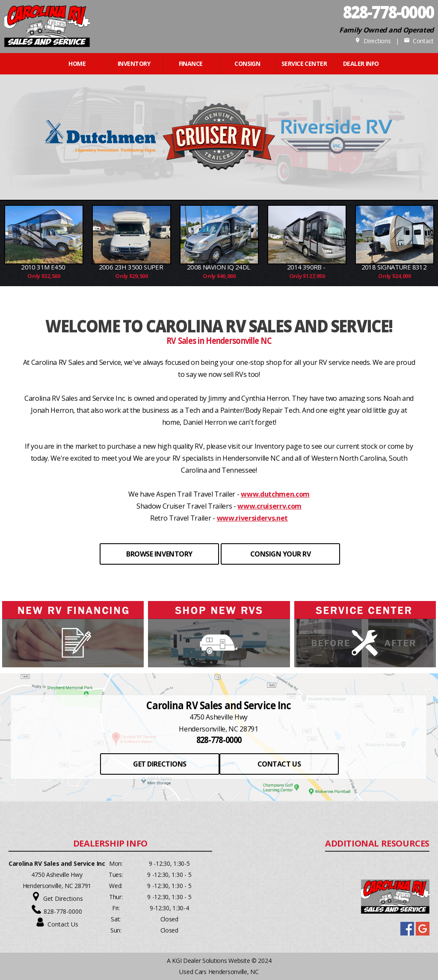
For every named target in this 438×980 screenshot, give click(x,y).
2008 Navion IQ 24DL (219, 267)
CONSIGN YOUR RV (281, 554)
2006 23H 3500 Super (132, 267)
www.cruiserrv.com (269, 506)
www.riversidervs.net (253, 518)
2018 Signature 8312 (395, 267)
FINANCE (191, 64)
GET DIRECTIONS (160, 764)
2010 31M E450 (44, 267)
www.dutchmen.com (275, 494)
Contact (419, 41)
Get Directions (63, 899)
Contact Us (63, 924)
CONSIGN (247, 64)
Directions (373, 41)
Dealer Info (361, 64)
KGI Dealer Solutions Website (211, 961)
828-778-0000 (63, 911)
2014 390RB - (307, 267)
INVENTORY (134, 64)
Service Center (304, 64)
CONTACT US (279, 764)
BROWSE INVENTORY (159, 554)
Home (77, 64)
